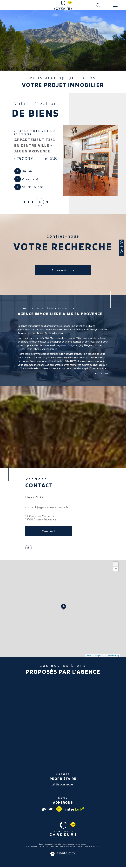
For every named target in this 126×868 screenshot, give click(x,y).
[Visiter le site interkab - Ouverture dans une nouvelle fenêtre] (75, 810)
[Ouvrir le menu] (115, 5)
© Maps (98, 656)
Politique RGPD (87, 847)
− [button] (116, 570)
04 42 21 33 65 (36, 498)
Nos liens (76, 847)
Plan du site (45, 847)
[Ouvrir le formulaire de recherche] (98, 5)
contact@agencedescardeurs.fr (47, 508)
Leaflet (89, 656)
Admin (69, 847)
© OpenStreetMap (112, 656)
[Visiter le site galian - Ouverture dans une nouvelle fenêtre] (48, 810)
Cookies (97, 847)
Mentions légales (58, 847)
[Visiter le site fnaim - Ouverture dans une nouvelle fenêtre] (59, 810)
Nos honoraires (32, 847)
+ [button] (116, 565)
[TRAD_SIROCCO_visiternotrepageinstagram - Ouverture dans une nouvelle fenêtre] (29, 549)
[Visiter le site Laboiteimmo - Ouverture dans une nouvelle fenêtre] (63, 858)
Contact (122, 248)
